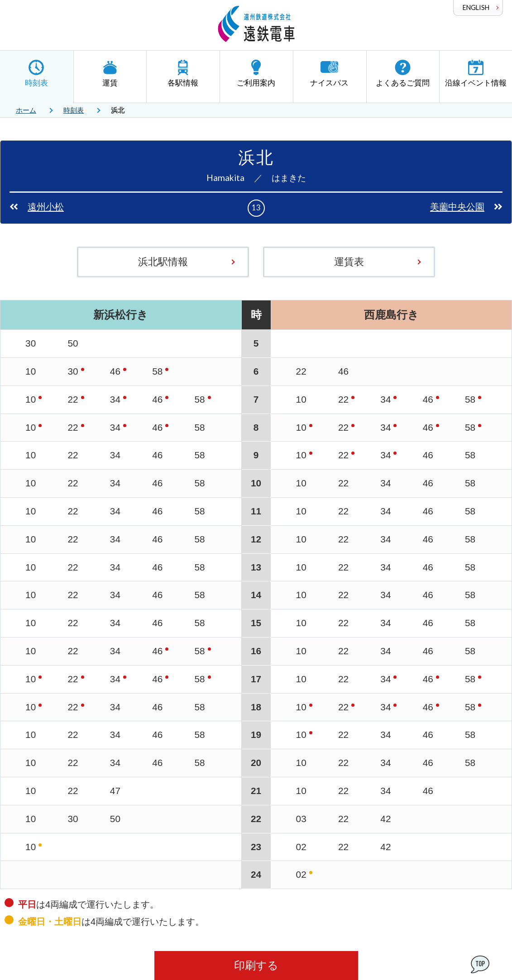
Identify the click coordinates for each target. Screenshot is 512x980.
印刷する (256, 965)
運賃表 (349, 262)
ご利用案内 (256, 74)
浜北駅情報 (163, 262)
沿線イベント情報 (476, 74)
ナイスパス (329, 74)
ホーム (26, 110)
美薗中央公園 (457, 207)
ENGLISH (476, 7)
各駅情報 (183, 74)
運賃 (110, 74)
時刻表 (36, 74)
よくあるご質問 (403, 74)
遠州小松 (46, 207)
